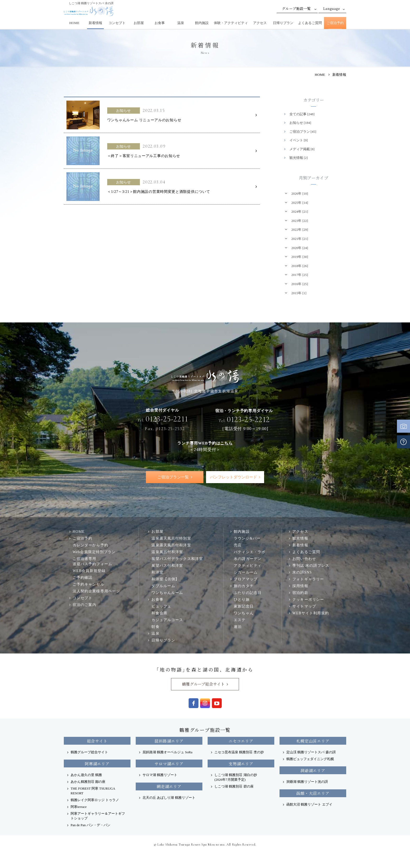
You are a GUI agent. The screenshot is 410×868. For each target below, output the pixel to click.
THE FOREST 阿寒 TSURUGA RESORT (93, 791)
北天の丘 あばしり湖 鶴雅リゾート (169, 798)
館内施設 (202, 23)
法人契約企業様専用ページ (96, 591)
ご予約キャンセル (89, 585)
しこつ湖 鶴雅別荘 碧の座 (234, 787)
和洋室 (157, 572)
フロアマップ (246, 579)
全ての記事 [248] (302, 114)
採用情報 (300, 586)
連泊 (238, 627)
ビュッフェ (161, 606)
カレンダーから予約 (90, 545)
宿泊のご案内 (85, 605)
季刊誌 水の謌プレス (311, 566)
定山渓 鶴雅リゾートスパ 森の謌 (311, 752)
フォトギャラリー (308, 579)
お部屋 (139, 23)
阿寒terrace (79, 807)
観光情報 (300, 539)
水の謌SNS (302, 572)
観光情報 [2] (299, 158)
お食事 (160, 23)
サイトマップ (304, 606)
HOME (74, 23)
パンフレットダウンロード (233, 477)
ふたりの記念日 (248, 593)
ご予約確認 (83, 578)
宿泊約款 (300, 593)
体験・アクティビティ (231, 23)
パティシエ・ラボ (250, 552)
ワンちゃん (244, 613)
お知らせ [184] (300, 123)
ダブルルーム (163, 586)
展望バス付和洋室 (167, 566)
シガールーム (246, 572)
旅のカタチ (244, 586)
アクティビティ (248, 566)
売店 (238, 545)
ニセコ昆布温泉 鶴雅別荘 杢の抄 (239, 752)
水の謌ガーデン (248, 559)
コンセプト (117, 23)
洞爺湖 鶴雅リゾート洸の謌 (307, 782)
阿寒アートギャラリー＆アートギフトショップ (98, 816)
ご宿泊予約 (335, 23)
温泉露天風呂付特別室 (171, 539)
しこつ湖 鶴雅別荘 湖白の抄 (236, 777)
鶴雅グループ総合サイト (203, 684)
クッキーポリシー (308, 600)
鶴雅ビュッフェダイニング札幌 (310, 759)
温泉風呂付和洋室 (167, 552)
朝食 (155, 627)
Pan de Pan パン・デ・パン (90, 825)
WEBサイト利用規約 (311, 613)
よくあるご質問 (310, 23)
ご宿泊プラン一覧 (173, 477)
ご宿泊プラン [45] (303, 132)
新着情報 (95, 23)
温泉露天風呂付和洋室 (171, 545)
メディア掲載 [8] (302, 149)
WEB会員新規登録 (89, 571)
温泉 (181, 23)
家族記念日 (244, 606)
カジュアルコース (167, 620)
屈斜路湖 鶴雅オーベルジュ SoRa (167, 752)
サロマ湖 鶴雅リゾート (160, 775)
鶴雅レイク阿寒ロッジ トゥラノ (95, 800)
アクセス (260, 23)
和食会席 (159, 613)
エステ (240, 620)
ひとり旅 (242, 600)
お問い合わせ (304, 559)
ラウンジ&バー (247, 539)
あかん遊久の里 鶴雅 (86, 775)
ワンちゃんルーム (167, 593)
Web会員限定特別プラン (94, 552)
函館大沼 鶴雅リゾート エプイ (309, 805)
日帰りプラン (283, 23)
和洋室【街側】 (165, 579)
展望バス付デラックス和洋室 (177, 559)
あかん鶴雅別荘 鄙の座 (88, 782)
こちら (226, 443)
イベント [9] (299, 140)
